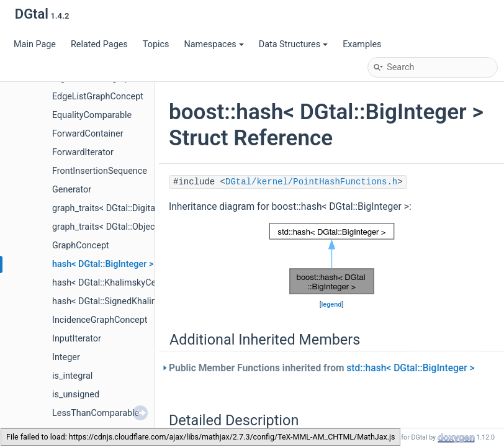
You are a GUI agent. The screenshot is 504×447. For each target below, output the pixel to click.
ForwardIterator (83, 152)
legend (332, 305)
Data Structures (293, 44)
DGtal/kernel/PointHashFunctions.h (311, 182)
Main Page (35, 44)
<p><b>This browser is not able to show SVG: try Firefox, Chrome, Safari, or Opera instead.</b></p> (332, 259)
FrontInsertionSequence (100, 171)
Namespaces (214, 44)
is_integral (72, 376)
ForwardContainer (88, 134)
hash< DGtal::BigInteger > (103, 264)
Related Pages (99, 44)
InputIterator (77, 339)
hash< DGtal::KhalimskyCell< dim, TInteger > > (142, 283)
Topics (156, 44)
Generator (72, 190)
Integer (66, 357)
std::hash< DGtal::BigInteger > (410, 368)
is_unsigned (76, 395)
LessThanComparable (96, 413)
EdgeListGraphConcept (98, 97)
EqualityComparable (92, 115)
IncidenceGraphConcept (100, 320)
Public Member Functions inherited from (322, 368)
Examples (362, 44)
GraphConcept (81, 246)
